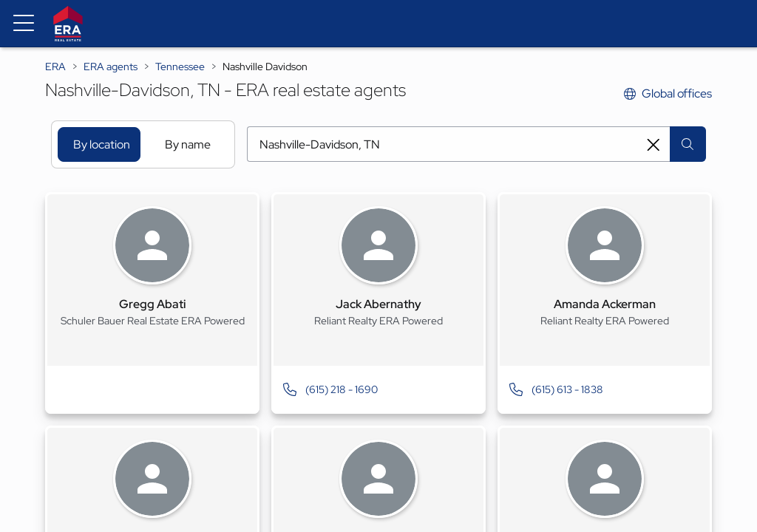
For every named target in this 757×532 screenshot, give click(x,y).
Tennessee (180, 66)
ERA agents (111, 66)
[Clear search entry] (654, 145)
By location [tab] (102, 144)
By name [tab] (188, 144)
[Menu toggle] (24, 24)
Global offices (668, 93)
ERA (55, 66)
